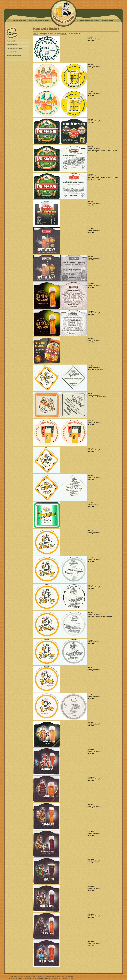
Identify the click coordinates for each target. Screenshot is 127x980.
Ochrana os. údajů (54, 976)
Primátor (64, 34)
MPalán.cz (69, 976)
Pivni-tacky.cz (21, 976)
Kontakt (46, 976)
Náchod (36, 34)
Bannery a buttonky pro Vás (34, 976)
